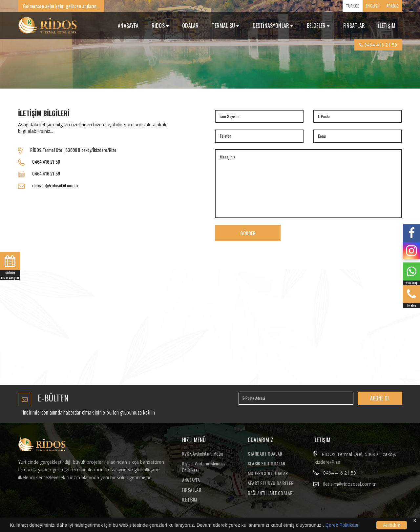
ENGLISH (373, 6)
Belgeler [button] (318, 26)
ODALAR (190, 26)
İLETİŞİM (387, 26)
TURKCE (352, 6)
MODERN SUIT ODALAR (268, 473)
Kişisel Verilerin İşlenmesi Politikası (204, 467)
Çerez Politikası (342, 525)
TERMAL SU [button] (225, 26)
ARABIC (393, 6)
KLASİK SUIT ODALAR (267, 463)
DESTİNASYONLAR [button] (273, 26)
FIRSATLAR (354, 26)
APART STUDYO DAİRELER (271, 483)
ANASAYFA (128, 26)
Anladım (392, 525)
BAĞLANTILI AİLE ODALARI (271, 493)
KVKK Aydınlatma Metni (203, 453)
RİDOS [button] (160, 26)
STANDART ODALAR (265, 453)
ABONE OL (380, 398)
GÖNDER (248, 233)
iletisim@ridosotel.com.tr (349, 484)
